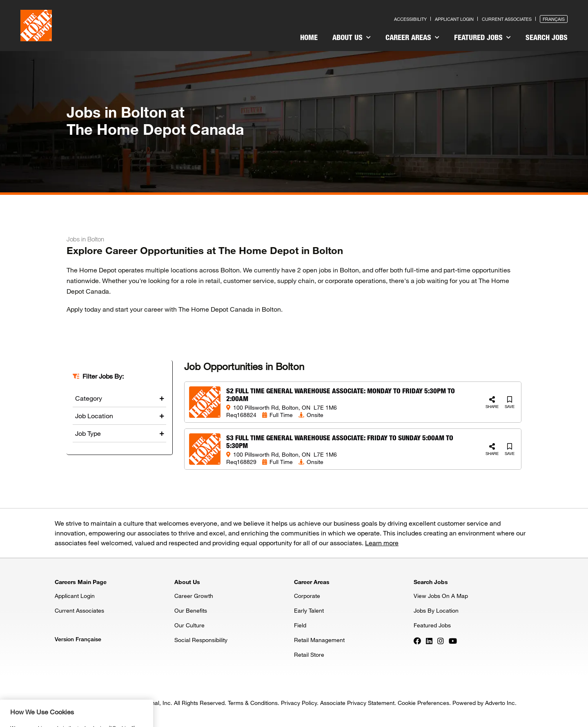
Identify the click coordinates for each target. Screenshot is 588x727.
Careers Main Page (81, 582)
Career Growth (194, 596)
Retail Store (309, 655)
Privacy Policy (299, 703)
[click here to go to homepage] (36, 26)
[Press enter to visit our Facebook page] (417, 640)
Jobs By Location (436, 610)
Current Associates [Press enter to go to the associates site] (507, 19)
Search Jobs (547, 37)
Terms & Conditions (253, 703)
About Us (352, 37)
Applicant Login (75, 596)
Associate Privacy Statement (357, 703)
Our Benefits (191, 610)
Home (309, 37)
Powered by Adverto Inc (484, 703)
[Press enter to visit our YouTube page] (453, 640)
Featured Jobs (482, 37)
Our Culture (189, 625)
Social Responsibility (201, 640)
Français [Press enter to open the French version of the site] (554, 19)
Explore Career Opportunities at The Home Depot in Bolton (205, 250)
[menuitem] (309, 38)
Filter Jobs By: (103, 376)
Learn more (382, 543)
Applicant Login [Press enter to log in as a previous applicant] (454, 19)
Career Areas (412, 37)
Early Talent (309, 610)
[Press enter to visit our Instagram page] (441, 640)
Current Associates (79, 610)
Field (300, 625)
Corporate (307, 596)
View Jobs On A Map (441, 596)
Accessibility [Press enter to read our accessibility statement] (410, 19)
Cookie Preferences (423, 703)
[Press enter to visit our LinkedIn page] (429, 640)
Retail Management (319, 640)
